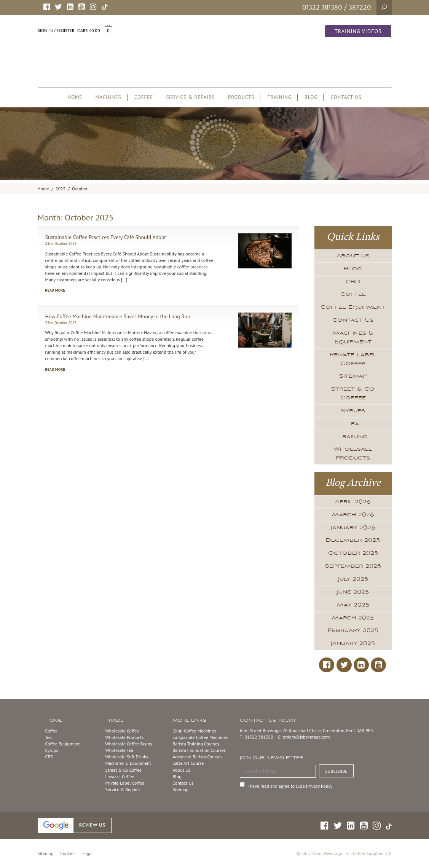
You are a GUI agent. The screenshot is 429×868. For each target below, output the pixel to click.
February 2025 (353, 630)
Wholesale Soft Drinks (127, 757)
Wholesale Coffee (122, 731)
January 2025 (353, 643)
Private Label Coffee (353, 359)
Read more (55, 290)
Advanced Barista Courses (197, 757)
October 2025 (353, 553)
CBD (353, 282)
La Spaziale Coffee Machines (200, 737)
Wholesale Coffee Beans (129, 744)
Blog (353, 269)
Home (43, 189)
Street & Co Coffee (353, 393)
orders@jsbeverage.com (306, 737)
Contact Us (353, 320)
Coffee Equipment (353, 307)
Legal (87, 853)
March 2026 (353, 515)
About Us (353, 256)
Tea (353, 424)
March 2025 (353, 618)
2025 (61, 189)
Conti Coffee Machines (194, 731)
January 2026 (353, 528)
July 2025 (353, 579)
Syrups (353, 411)
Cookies (68, 853)
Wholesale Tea (119, 750)
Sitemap (353, 376)
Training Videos (358, 31)
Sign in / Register (56, 30)
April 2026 (353, 502)
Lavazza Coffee (120, 776)
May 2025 (353, 605)
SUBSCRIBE (336, 771)
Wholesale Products (353, 454)
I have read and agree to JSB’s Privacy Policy (290, 786)
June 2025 (353, 592)
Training (353, 437)
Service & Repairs (123, 789)
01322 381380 (322, 7)
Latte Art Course (188, 763)
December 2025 (353, 540)
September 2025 (353, 566)
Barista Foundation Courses (199, 750)
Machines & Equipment (353, 337)
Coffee (353, 294)
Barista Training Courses (196, 744)
